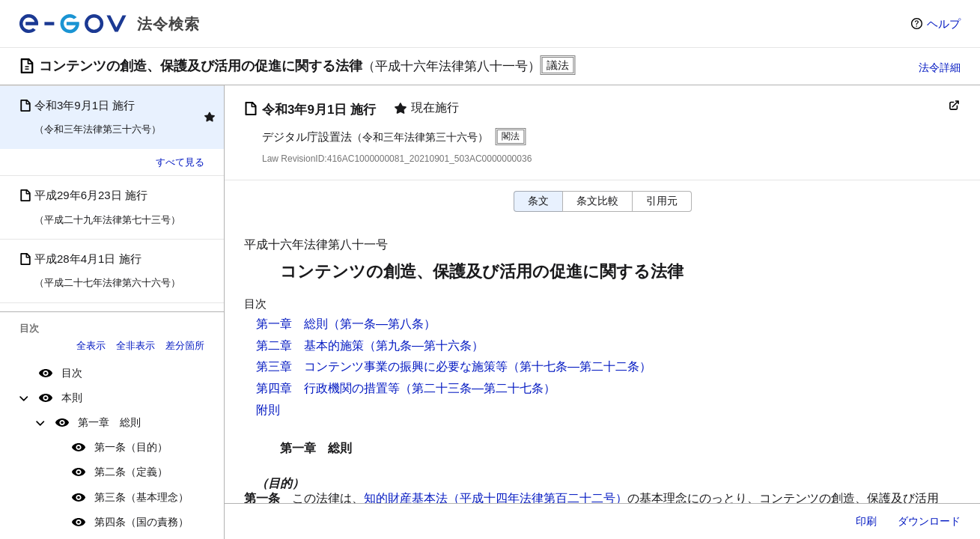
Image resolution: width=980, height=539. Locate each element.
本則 (72, 398)
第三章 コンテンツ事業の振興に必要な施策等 (382, 366)
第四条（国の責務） (141, 522)
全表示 (91, 345)
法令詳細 (940, 67)
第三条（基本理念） (141, 497)
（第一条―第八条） (382, 324)
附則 (268, 410)
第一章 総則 (109, 422)
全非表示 (136, 345)
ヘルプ (944, 24)
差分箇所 (185, 345)
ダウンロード (929, 521)
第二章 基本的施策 (310, 345)
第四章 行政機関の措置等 (328, 388)
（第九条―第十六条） (424, 345)
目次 (72, 373)
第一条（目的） (131, 447)
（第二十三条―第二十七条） (478, 388)
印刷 (866, 521)
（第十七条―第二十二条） (579, 366)
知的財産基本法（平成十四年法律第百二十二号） (496, 498)
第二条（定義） (131, 472)
